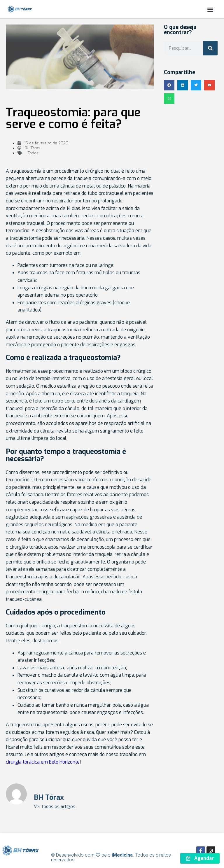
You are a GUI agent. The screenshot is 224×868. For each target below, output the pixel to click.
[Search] (210, 48)
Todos (33, 153)
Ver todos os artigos (55, 807)
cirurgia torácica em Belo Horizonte (43, 762)
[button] (210, 9)
